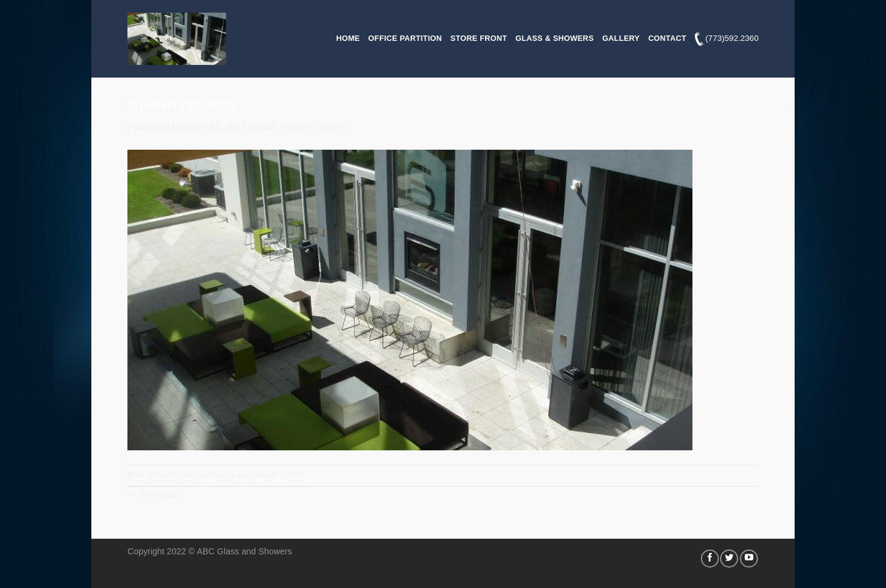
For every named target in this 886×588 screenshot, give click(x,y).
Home (348, 38)
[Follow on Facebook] (710, 559)
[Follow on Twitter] (729, 559)
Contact (667, 38)
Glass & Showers (555, 38)
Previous (152, 495)
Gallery (621, 38)
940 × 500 (282, 127)
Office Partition (405, 38)
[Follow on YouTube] (749, 559)
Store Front (478, 38)
